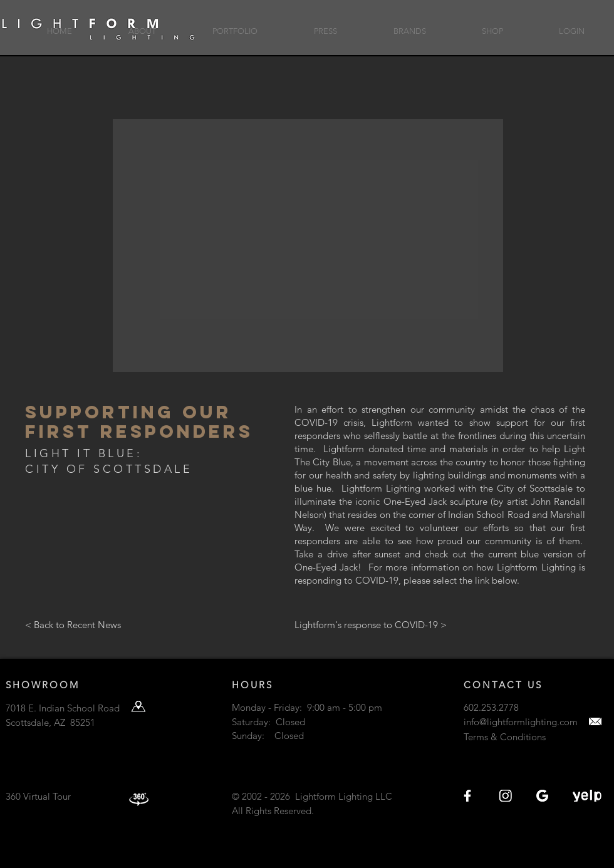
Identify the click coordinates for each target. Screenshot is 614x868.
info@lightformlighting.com (521, 722)
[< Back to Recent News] (115, 624)
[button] (142, 25)
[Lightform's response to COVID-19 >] (424, 624)
